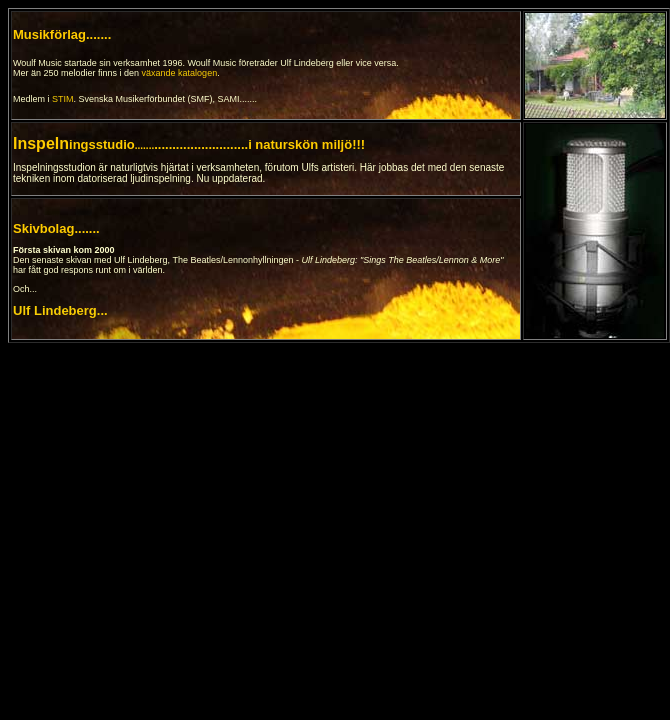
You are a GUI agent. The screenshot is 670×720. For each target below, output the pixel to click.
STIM (63, 99)
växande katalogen (180, 73)
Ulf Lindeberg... (60, 310)
